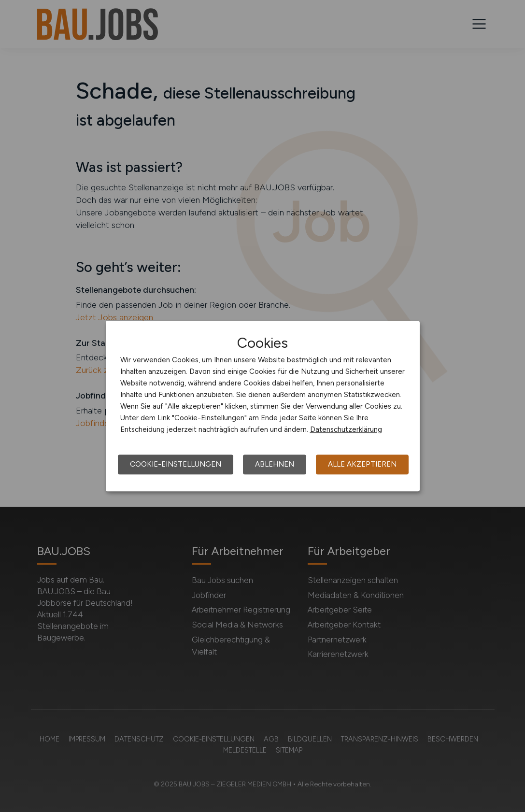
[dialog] (263, 406)
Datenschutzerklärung (346, 429)
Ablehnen (275, 464)
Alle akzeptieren (362, 464)
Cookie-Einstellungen (176, 464)
